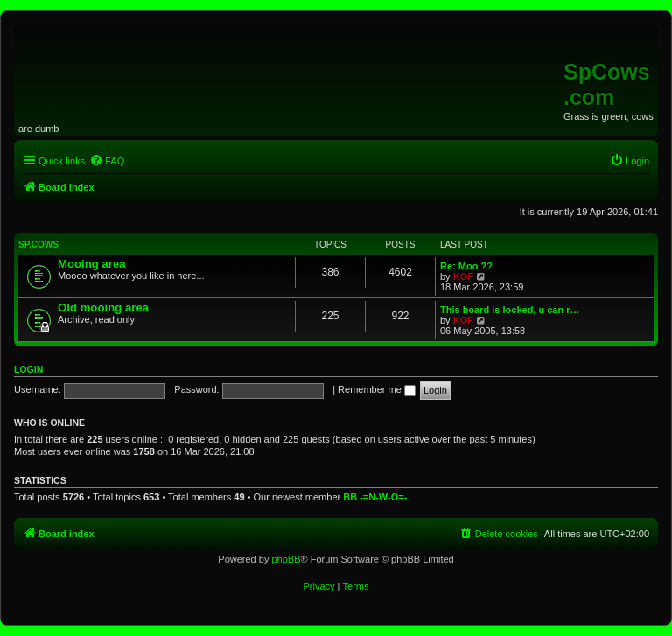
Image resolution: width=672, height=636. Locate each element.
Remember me (377, 389)
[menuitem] (107, 161)
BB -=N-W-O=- (375, 497)
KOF (463, 276)
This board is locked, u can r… (510, 310)
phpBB (286, 559)
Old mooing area (103, 308)
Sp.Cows (38, 245)
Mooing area (92, 264)
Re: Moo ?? (466, 266)
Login (28, 369)
